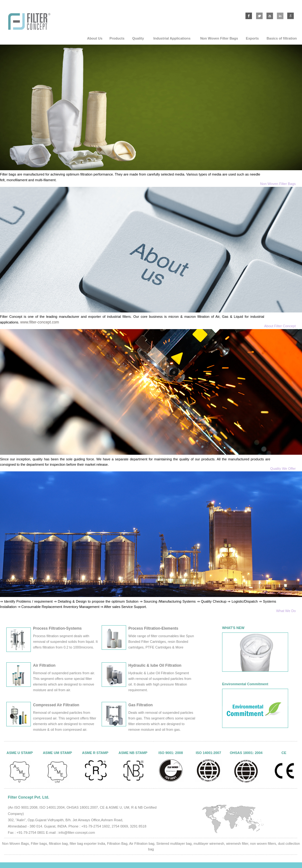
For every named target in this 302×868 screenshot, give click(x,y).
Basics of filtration (282, 38)
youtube (270, 16)
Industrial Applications (172, 38)
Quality (138, 38)
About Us (95, 38)
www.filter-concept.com (39, 322)
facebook (249, 16)
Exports (252, 38)
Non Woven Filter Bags (219, 38)
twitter (259, 16)
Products (117, 38)
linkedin (280, 16)
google (291, 16)
